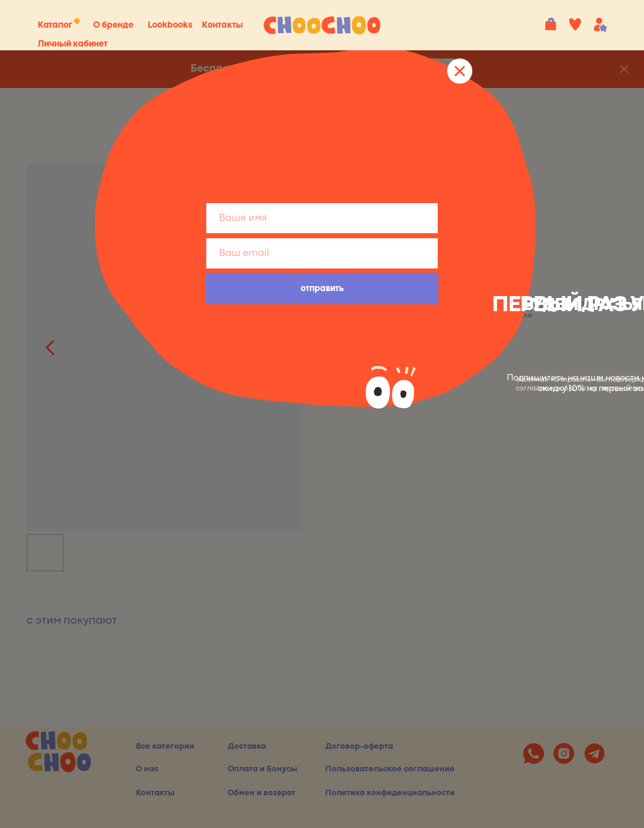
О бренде (113, 25)
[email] (322, 253)
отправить (322, 289)
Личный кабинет (73, 44)
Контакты (222, 25)
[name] (322, 218)
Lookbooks (170, 25)
